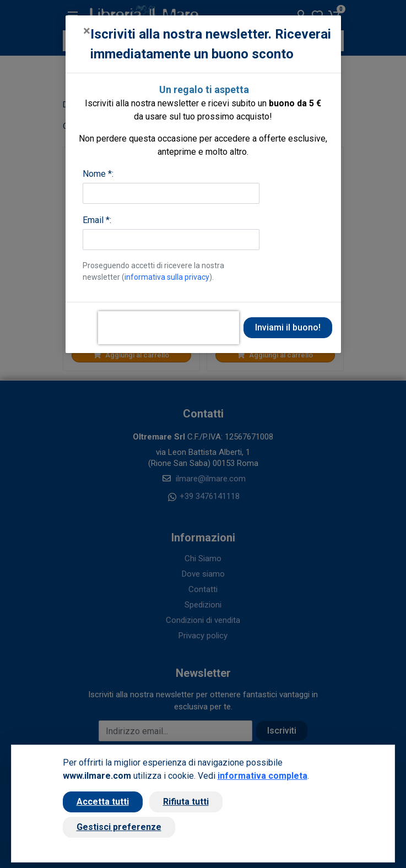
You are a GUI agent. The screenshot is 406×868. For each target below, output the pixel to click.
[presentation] (169, 328)
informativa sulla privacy (167, 277)
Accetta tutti (103, 802)
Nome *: (98, 174)
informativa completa (262, 776)
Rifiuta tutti (186, 802)
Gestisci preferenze (119, 827)
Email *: (97, 220)
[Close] (87, 31)
